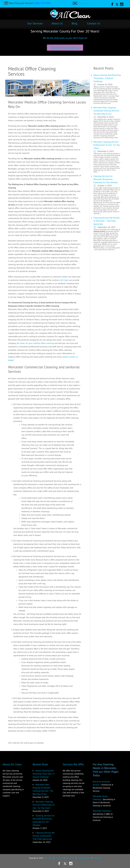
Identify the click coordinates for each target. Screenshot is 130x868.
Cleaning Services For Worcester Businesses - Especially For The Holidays (106, 179)
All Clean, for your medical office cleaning (35, 343)
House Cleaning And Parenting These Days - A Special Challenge (107, 78)
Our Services (35, 23)
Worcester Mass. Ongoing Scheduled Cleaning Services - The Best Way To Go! (107, 111)
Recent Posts (40, 764)
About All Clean (12, 764)
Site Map (98, 858)
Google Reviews (84, 858)
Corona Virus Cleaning (65, 48)
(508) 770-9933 (42, 3)
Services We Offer (73, 764)
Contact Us (83, 3)
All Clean (64, 280)
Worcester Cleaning (101, 811)
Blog (74, 23)
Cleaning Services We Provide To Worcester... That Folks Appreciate (106, 221)
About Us (57, 23)
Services (59, 858)
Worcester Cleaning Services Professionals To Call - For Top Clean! (107, 145)
